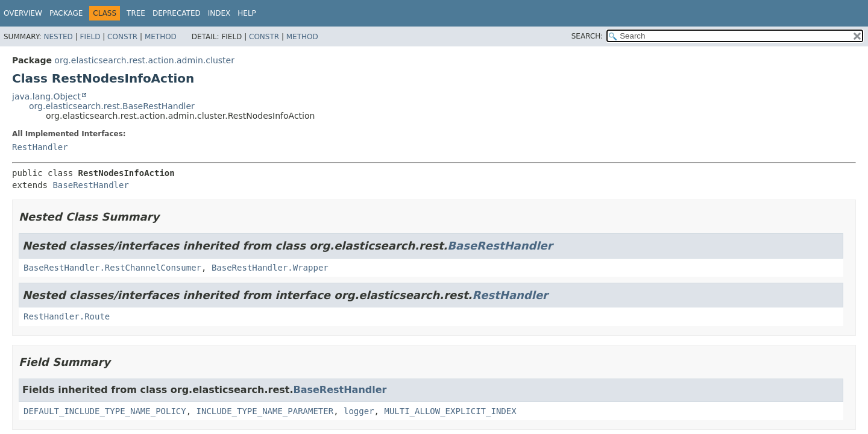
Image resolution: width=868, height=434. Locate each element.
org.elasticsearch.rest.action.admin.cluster (144, 60)
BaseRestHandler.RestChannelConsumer (112, 268)
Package (66, 13)
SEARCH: (587, 36)
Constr (122, 37)
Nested (58, 37)
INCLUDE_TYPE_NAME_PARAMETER (265, 411)
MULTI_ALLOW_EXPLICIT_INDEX (450, 411)
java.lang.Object (46, 96)
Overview (23, 13)
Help (247, 13)
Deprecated (177, 13)
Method (161, 37)
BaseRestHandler (90, 185)
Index (219, 13)
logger (359, 411)
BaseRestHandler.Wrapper (270, 268)
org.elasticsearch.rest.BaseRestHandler (112, 106)
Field (90, 37)
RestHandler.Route (67, 316)
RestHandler (40, 147)
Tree (136, 13)
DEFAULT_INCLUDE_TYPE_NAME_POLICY (105, 411)
